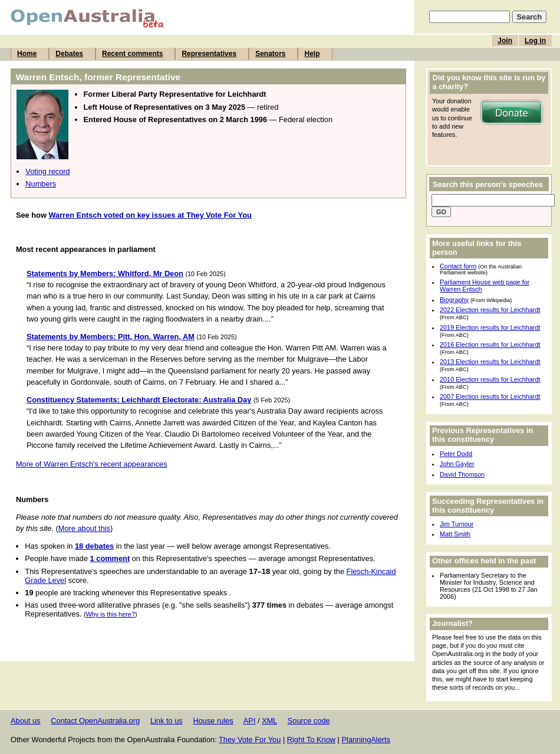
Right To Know (311, 740)
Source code (309, 721)
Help (312, 54)
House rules (213, 721)
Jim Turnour (457, 524)
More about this (84, 528)
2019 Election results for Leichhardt (490, 327)
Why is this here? (111, 614)
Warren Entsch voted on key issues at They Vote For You (150, 215)
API (250, 721)
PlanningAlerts (366, 740)
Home (27, 54)
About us (26, 721)
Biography (454, 300)
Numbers (41, 184)
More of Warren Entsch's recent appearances (92, 464)
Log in (535, 41)
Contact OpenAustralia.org (95, 721)
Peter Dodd (456, 454)
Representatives (209, 54)
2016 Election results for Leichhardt (490, 345)
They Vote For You (250, 740)
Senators (270, 54)
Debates (69, 54)
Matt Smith (455, 534)
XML (269, 721)
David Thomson (462, 474)
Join (505, 41)
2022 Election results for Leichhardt (490, 310)
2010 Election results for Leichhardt (490, 379)
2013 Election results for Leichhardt (490, 362)
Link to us (167, 721)
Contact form (458, 266)
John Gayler (457, 464)
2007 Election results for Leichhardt (490, 396)
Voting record (47, 171)
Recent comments (132, 54)
